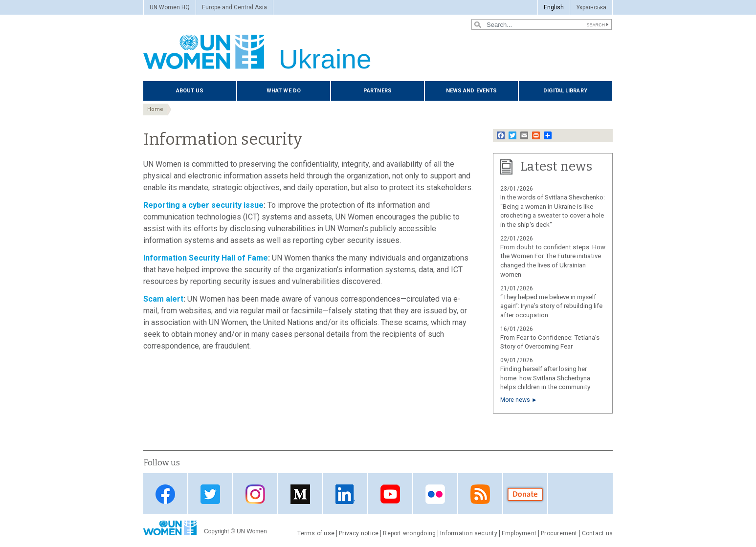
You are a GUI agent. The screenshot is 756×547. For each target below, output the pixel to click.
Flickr (435, 494)
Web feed (480, 494)
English (554, 7)
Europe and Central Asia (234, 7)
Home (155, 109)
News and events (472, 91)
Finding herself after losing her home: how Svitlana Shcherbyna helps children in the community (545, 378)
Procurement (559, 533)
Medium (300, 494)
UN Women (252, 531)
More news (515, 400)
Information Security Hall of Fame (206, 258)
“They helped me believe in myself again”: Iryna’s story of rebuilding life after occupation (551, 306)
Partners (378, 91)
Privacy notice (359, 533)
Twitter (210, 494)
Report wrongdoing (409, 533)
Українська (591, 7)
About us (190, 91)
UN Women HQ (170, 7)
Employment (519, 533)
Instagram (255, 494)
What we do (284, 91)
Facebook (165, 494)
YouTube (390, 494)
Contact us (597, 533)
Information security (469, 533)
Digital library (565, 91)
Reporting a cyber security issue (203, 205)
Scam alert (163, 299)
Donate (525, 494)
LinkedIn (345, 494)
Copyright (216, 531)
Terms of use (316, 533)
